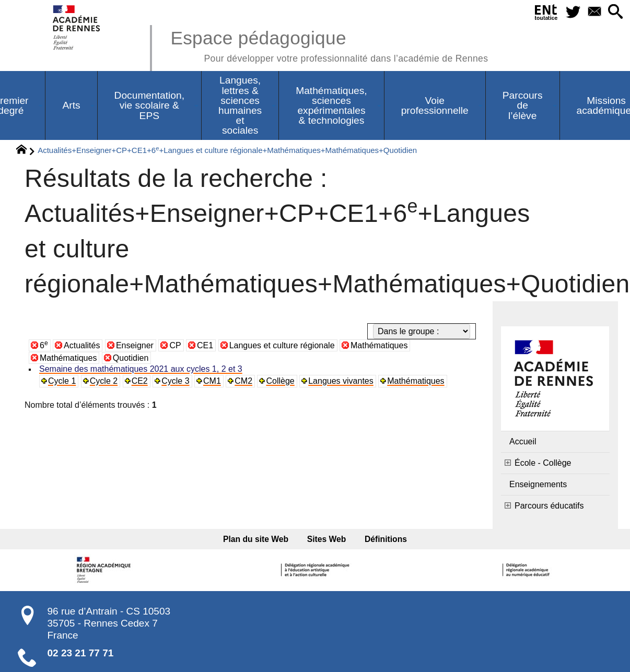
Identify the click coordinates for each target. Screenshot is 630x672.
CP (175, 345)
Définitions (386, 539)
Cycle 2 (104, 381)
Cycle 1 (62, 381)
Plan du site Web (256, 539)
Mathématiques (379, 345)
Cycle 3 (175, 381)
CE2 (140, 381)
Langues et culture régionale (282, 345)
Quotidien (131, 358)
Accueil (523, 441)
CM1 (212, 381)
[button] (615, 12)
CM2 (243, 381)
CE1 (205, 345)
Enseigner (135, 345)
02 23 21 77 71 (81, 653)
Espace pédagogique (329, 45)
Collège (280, 381)
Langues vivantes (341, 381)
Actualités (82, 345)
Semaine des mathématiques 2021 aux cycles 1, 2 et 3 (141, 369)
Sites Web (327, 539)
